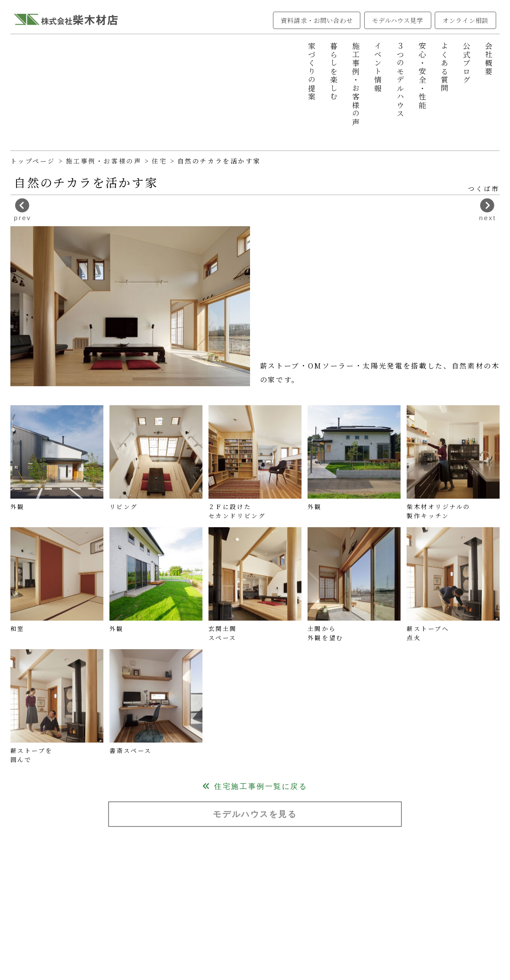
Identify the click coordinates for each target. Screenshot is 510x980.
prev (22, 210)
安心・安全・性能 (422, 76)
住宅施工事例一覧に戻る (255, 786)
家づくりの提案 (312, 72)
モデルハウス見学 (398, 20)
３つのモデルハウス (400, 80)
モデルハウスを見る (255, 814)
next (488, 210)
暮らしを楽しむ (334, 72)
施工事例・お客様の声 (356, 84)
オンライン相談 (465, 20)
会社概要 (489, 59)
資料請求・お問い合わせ (317, 20)
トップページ (33, 161)
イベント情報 (378, 67)
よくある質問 (444, 67)
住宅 (161, 161)
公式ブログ (467, 63)
